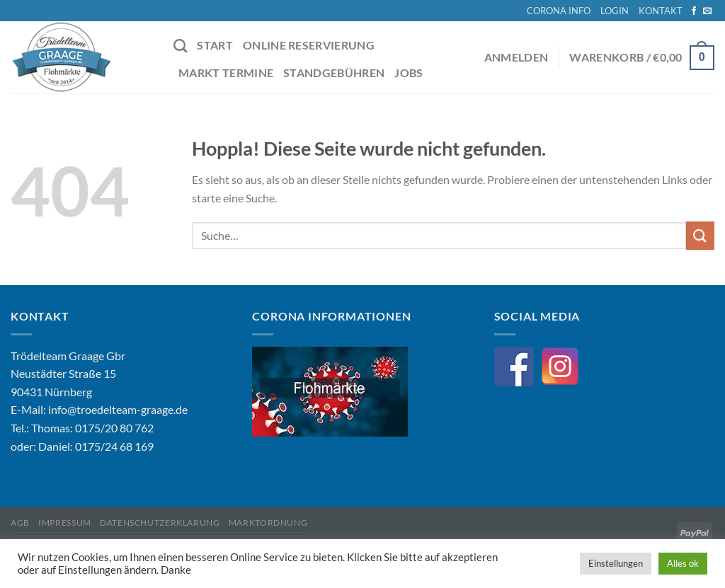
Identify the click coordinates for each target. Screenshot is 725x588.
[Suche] (180, 46)
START (215, 45)
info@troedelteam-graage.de (118, 409)
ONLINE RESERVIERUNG (309, 45)
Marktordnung (268, 523)
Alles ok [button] (683, 563)
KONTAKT (661, 11)
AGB (20, 523)
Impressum (65, 523)
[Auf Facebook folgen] (694, 11)
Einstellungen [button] (616, 563)
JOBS (409, 73)
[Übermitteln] (700, 235)
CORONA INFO (559, 11)
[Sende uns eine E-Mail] (707, 11)
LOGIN (615, 11)
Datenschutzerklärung (160, 523)
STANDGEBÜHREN (334, 73)
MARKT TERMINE (226, 73)
